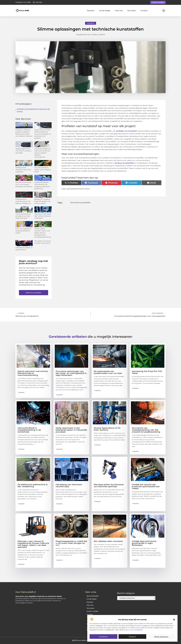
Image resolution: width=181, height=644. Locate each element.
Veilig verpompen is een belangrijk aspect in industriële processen (71, 430)
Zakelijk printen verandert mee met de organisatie (23, 170)
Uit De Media (105, 11)
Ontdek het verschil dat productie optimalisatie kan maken (146, 486)
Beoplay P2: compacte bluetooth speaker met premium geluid (42, 201)
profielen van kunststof (127, 131)
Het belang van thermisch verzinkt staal (69, 486)
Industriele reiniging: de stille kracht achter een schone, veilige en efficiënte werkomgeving (43, 153)
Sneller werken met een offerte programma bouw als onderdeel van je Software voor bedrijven (43, 134)
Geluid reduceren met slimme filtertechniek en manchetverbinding (33, 373)
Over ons (119, 11)
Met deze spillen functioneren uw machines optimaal (109, 486)
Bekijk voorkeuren (161, 637)
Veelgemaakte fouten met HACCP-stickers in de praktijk (23, 151)
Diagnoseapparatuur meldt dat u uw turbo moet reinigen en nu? (71, 543)
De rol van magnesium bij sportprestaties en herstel (23, 231)
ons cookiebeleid (137, 630)
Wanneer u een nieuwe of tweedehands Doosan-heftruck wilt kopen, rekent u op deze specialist (33, 544)
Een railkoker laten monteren (108, 541)
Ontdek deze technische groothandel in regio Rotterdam (144, 543)
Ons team (132, 11)
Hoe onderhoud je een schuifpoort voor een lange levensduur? (23, 216)
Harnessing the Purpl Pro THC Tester (147, 372)
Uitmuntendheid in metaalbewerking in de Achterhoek (29, 430)
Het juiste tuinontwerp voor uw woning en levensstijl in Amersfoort (24, 184)
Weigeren (132, 637)
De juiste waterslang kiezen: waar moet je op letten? (43, 170)
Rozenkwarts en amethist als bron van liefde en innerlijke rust (23, 201)
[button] (174, 620)
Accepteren (103, 637)
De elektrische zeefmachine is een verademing (33, 486)
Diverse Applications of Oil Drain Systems (107, 429)
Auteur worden (93, 611)
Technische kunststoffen (80, 203)
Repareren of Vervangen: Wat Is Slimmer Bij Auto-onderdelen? (43, 216)
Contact (144, 11)
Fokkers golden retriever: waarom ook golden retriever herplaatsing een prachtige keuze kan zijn (43, 233)
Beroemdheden (93, 596)
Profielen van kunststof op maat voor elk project (33, 110)
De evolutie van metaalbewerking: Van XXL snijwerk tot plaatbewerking (146, 430)
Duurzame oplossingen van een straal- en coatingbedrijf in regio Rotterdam (71, 373)
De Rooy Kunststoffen (124, 163)
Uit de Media (92, 599)
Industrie (91, 23)
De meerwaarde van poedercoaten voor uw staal (108, 372)
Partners (91, 11)
